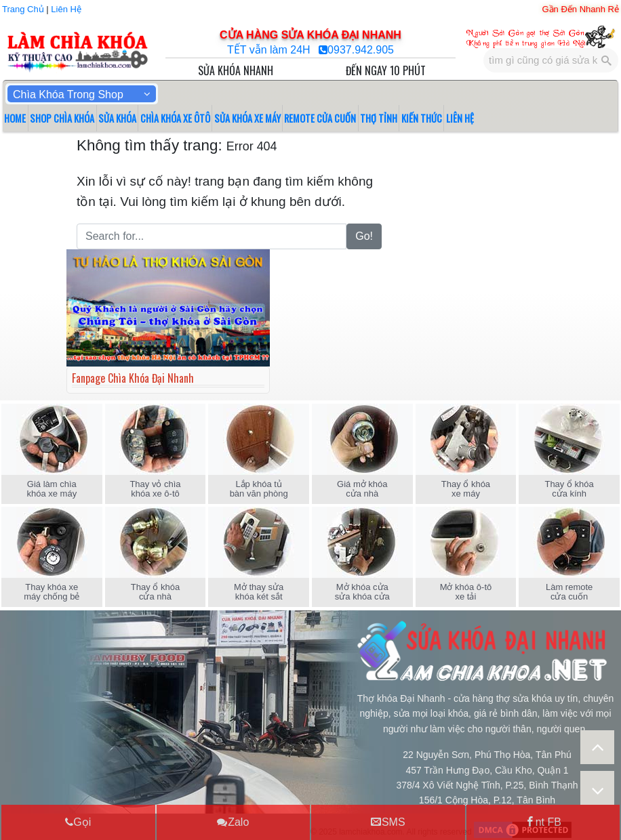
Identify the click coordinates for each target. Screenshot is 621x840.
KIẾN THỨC (422, 118)
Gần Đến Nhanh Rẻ (581, 9)
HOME (15, 118)
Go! (364, 236)
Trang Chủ (23, 9)
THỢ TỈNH (379, 118)
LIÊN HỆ (460, 118)
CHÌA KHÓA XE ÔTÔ (175, 118)
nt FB (543, 821)
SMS (388, 821)
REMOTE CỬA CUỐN (320, 118)
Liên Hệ (66, 9)
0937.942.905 (361, 50)
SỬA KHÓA (117, 118)
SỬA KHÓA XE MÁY (247, 118)
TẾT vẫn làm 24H (270, 50)
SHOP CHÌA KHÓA (62, 118)
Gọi (78, 821)
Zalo (233, 821)
